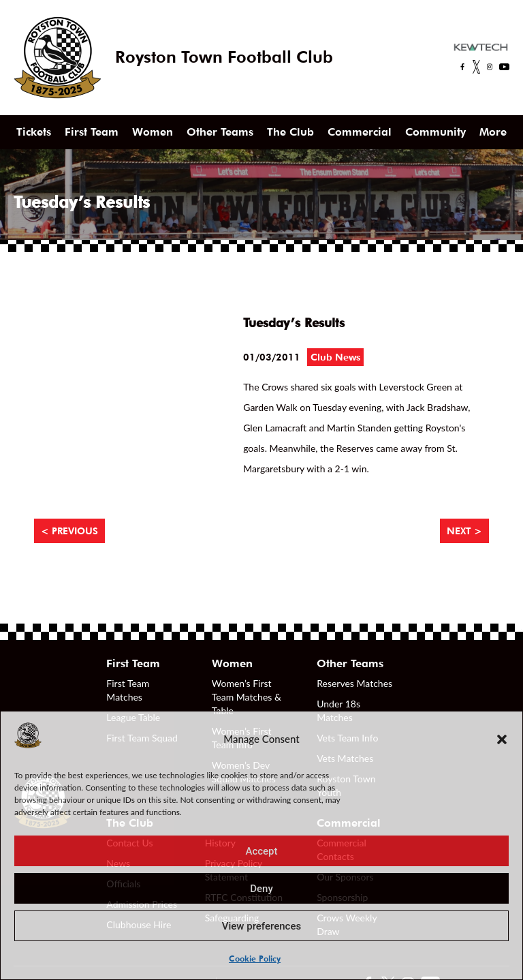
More (493, 132)
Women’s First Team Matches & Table (247, 697)
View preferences (261, 926)
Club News (335, 357)
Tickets (34, 132)
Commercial (360, 132)
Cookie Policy (255, 959)
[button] (502, 739)
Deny (261, 889)
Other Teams (220, 132)
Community (435, 132)
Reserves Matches (354, 683)
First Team (92, 132)
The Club (290, 132)
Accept (261, 851)
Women (153, 132)
